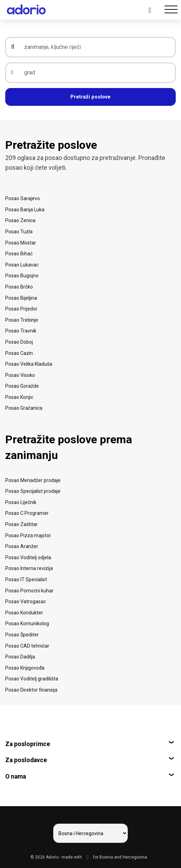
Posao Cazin (19, 353)
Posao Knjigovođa (25, 668)
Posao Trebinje (22, 320)
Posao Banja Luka (25, 210)
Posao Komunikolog (27, 623)
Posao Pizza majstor (28, 535)
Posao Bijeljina (21, 298)
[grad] (95, 73)
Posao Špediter (22, 635)
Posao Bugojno (22, 276)
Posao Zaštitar (22, 524)
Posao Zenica (20, 220)
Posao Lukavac (22, 265)
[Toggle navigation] (171, 10)
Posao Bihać (19, 254)
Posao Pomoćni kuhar (29, 591)
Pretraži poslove (90, 97)
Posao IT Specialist (26, 579)
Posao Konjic (19, 397)
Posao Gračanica (24, 408)
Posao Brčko (19, 287)
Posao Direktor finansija (31, 690)
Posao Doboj (19, 342)
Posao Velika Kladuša (29, 364)
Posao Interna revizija (29, 568)
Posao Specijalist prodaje (33, 491)
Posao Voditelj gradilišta (32, 679)
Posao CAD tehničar (27, 646)
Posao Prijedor (21, 309)
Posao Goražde (22, 386)
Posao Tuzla (19, 232)
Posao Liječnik (21, 502)
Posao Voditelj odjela (28, 557)
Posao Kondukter (24, 613)
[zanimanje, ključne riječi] (95, 47)
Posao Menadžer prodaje (33, 480)
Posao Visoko (20, 375)
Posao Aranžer (22, 546)
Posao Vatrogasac (26, 601)
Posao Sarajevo (23, 198)
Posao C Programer (27, 513)
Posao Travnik (21, 331)
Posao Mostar (21, 243)
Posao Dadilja (20, 657)
